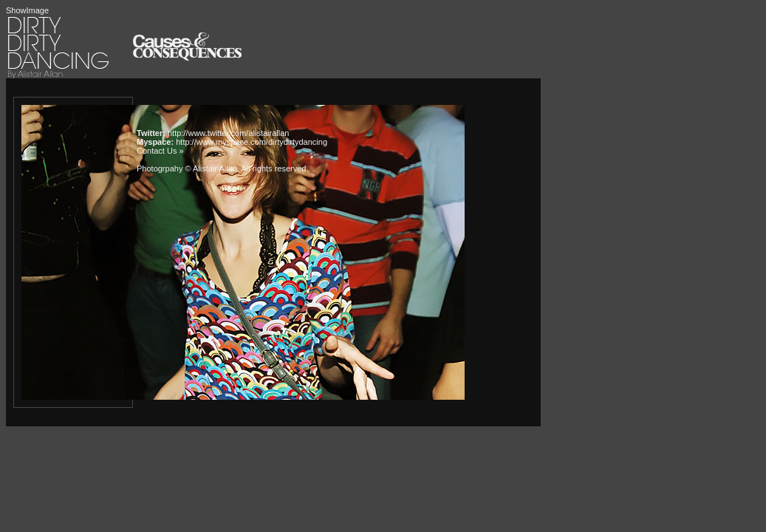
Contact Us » (160, 151)
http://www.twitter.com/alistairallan (228, 133)
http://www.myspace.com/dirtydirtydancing (252, 142)
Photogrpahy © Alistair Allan (187, 168)
